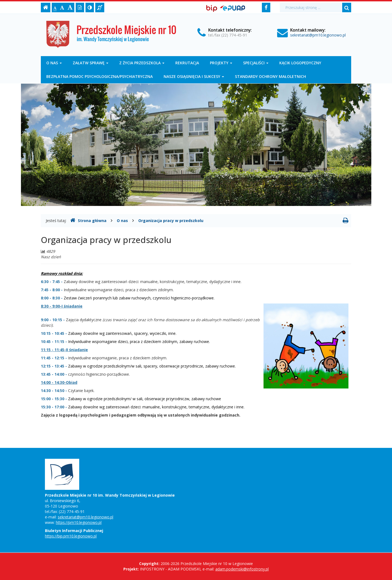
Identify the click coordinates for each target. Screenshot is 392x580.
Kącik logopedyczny (300, 63)
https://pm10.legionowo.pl (79, 522)
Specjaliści (256, 63)
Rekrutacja (187, 63)
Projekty (221, 63)
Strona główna (88, 220)
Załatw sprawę (91, 63)
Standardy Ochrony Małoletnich (270, 76)
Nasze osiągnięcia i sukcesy (194, 76)
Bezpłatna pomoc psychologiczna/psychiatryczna (99, 76)
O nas (54, 63)
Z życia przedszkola (142, 63)
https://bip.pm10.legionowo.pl (71, 536)
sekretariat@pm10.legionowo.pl (318, 35)
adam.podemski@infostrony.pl (242, 569)
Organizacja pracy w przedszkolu (171, 221)
